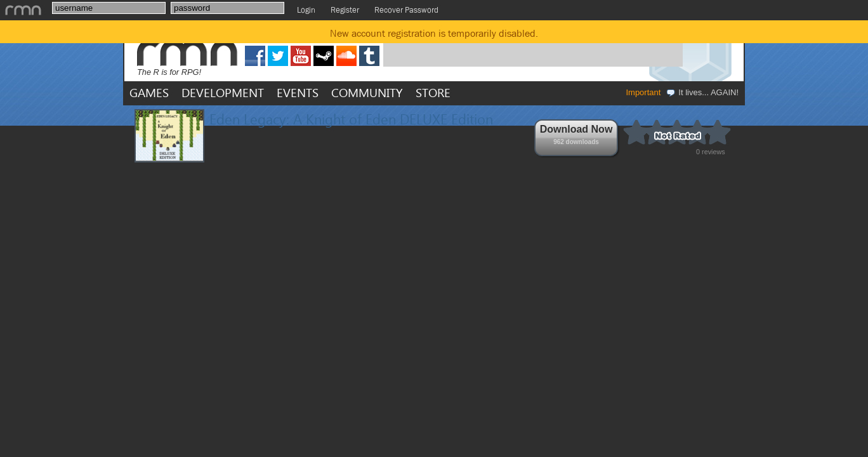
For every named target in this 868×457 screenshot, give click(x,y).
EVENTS (298, 92)
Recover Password (406, 10)
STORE (433, 92)
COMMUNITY (367, 92)
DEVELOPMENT (223, 92)
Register (345, 10)
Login (306, 10)
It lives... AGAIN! (702, 92)
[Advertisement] (533, 46)
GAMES (149, 92)
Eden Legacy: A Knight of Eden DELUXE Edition (351, 119)
